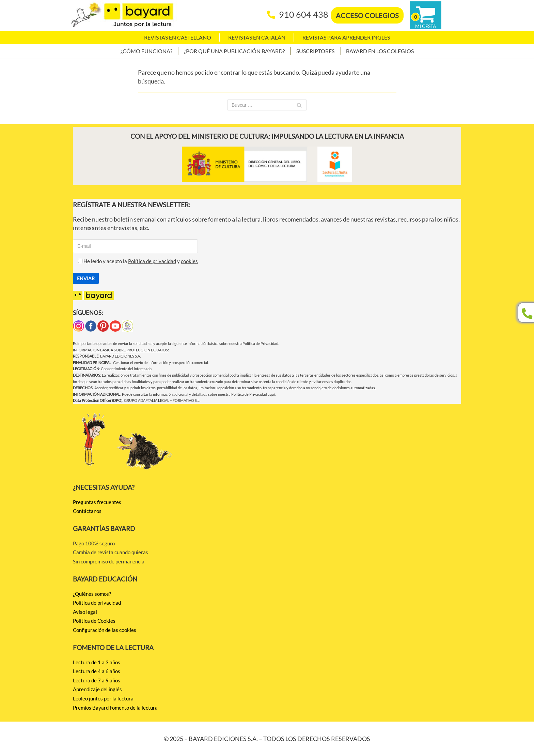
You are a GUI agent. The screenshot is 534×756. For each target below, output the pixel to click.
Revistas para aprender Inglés (346, 37)
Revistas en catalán (257, 37)
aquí (271, 394)
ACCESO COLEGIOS (367, 15)
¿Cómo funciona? (146, 51)
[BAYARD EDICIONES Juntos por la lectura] (122, 15)
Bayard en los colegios (380, 51)
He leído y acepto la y (135, 261)
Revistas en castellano (178, 37)
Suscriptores (315, 51)
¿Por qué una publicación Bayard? (234, 51)
